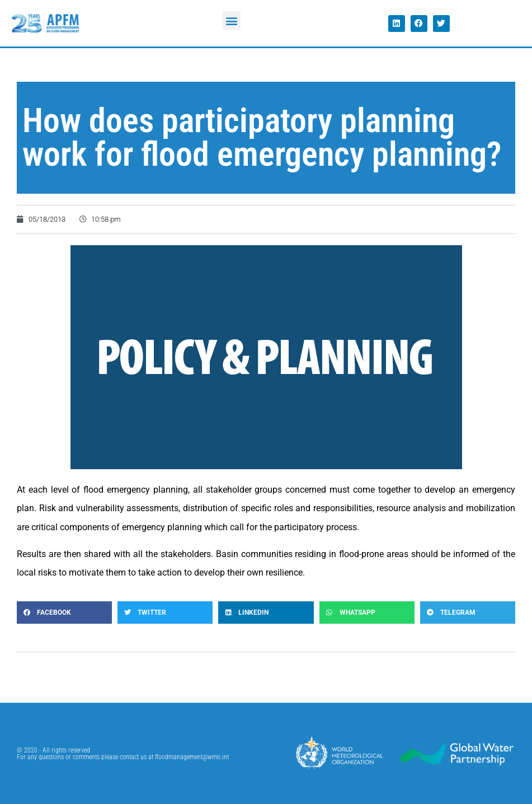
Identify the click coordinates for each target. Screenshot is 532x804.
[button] (231, 20)
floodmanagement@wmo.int (192, 757)
